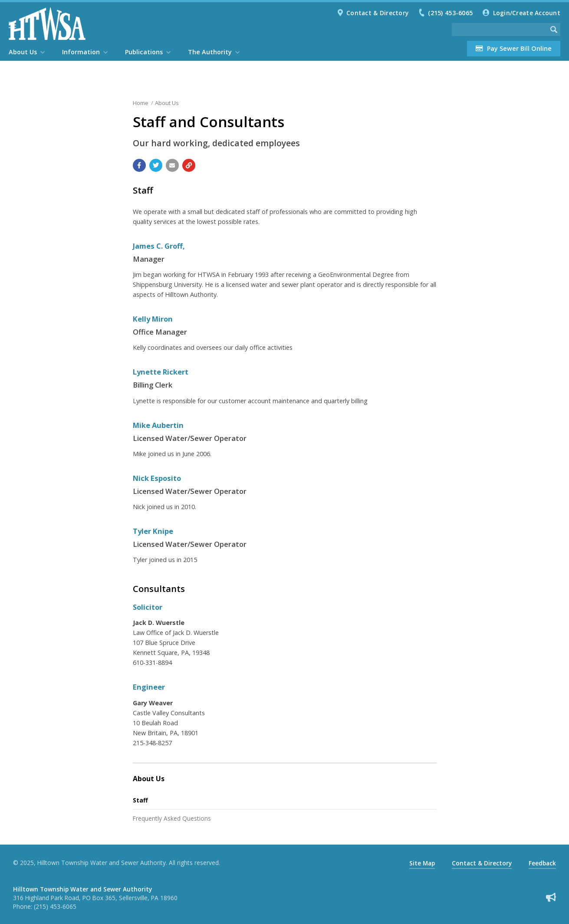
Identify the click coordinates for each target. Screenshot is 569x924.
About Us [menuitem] (23, 52)
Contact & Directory (377, 13)
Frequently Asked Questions (172, 818)
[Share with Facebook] (139, 165)
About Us (167, 103)
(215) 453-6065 (450, 13)
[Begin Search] (554, 30)
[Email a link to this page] (172, 165)
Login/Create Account (527, 13)
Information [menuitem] (81, 52)
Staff (140, 800)
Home (141, 103)
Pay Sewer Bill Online (514, 48)
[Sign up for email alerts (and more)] (551, 897)
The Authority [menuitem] (210, 52)
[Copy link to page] (189, 165)
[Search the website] (500, 30)
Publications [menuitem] (144, 52)
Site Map (422, 863)
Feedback (542, 863)
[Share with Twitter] (156, 165)
